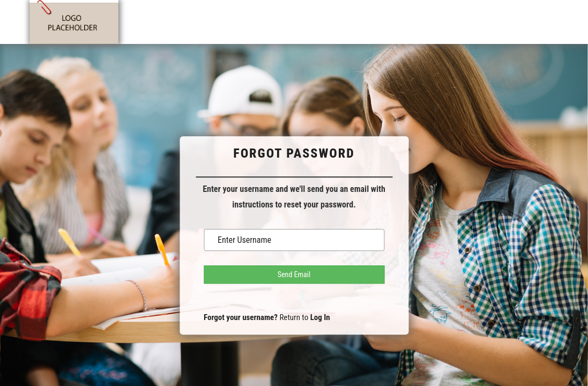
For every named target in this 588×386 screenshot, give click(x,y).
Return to (304, 317)
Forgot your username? (241, 317)
